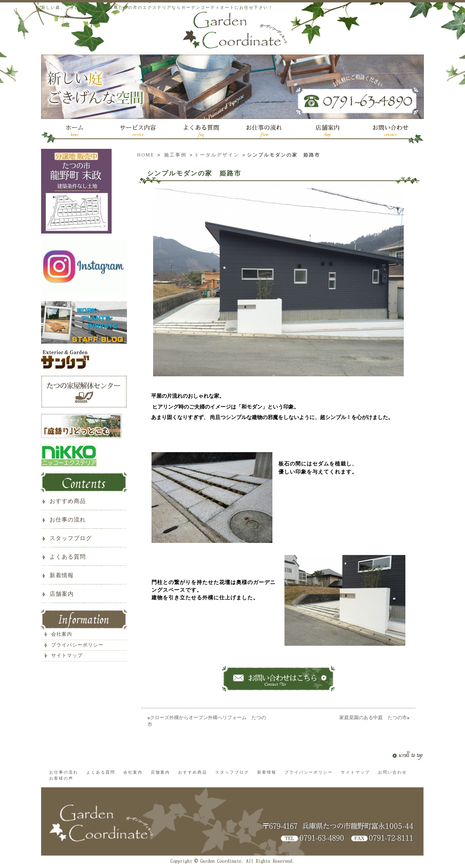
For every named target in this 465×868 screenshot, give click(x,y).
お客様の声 (61, 778)
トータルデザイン (217, 155)
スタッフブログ (71, 538)
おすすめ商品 (68, 501)
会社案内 (62, 634)
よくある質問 (68, 557)
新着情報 (62, 575)
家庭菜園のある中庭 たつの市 (373, 718)
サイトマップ (67, 655)
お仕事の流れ (68, 520)
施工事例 (175, 155)
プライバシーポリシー (77, 645)
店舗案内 (62, 594)
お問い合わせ (392, 772)
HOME (146, 155)
